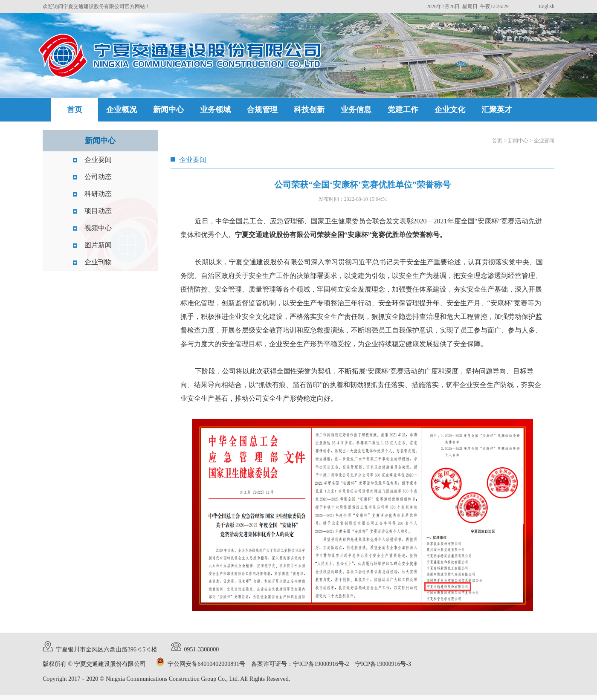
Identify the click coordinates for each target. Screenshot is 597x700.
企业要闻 (98, 160)
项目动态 (98, 211)
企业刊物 (98, 262)
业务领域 (215, 110)
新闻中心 (168, 110)
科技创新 (309, 110)
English (546, 6)
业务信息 (356, 110)
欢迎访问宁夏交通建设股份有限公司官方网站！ (96, 6)
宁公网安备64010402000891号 (206, 664)
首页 (75, 110)
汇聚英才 (497, 110)
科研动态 (98, 194)
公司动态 (98, 177)
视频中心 (98, 228)
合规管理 (262, 110)
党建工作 (403, 110)
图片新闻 (98, 245)
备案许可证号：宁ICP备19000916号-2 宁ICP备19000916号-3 (331, 664)
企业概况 (122, 110)
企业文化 (450, 110)
